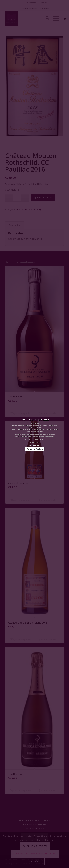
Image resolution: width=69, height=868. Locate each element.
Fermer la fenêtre (34, 449)
